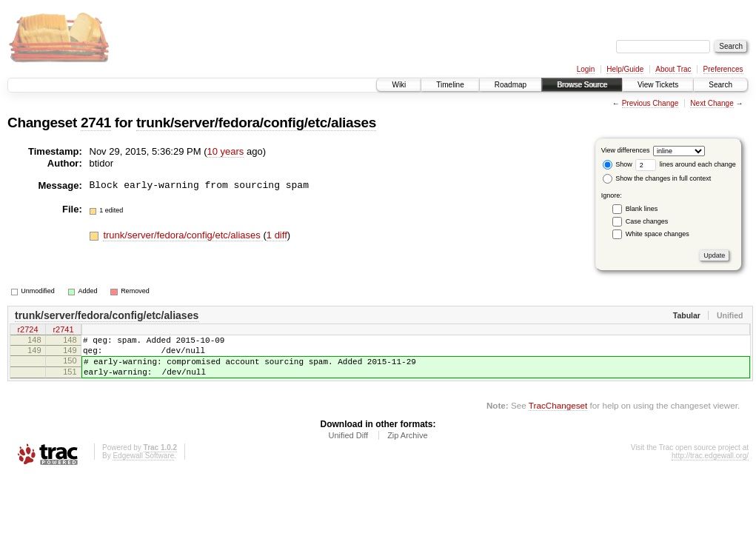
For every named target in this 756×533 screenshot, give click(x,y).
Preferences (723, 69)
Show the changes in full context (657, 178)
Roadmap (511, 85)
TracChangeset (558, 416)
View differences (626, 150)
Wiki (399, 85)
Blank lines (642, 209)
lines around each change (686, 164)
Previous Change (650, 103)
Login (586, 69)
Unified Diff (348, 446)
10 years (225, 151)
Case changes (647, 221)
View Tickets (658, 85)
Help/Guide (625, 69)
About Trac (673, 69)
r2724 (27, 331)
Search (720, 85)
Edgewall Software (143, 467)
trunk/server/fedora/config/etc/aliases (256, 123)
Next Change (712, 103)
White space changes (658, 234)
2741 (96, 123)
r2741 (63, 331)
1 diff (277, 235)
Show (618, 164)
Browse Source (582, 85)
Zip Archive (407, 446)
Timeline (450, 85)
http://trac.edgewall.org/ (710, 467)
